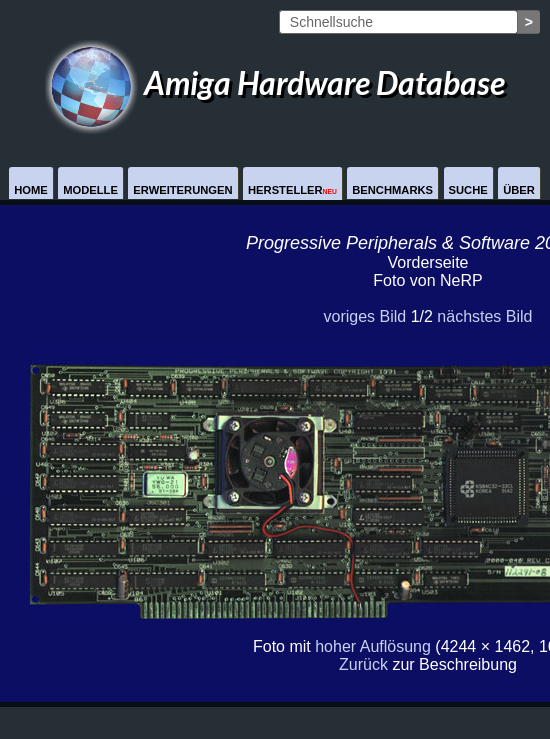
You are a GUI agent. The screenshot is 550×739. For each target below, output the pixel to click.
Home (31, 190)
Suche (468, 190)
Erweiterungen (182, 190)
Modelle (90, 190)
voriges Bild (364, 316)
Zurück (363, 664)
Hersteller (292, 190)
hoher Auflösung (373, 646)
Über (519, 190)
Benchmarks (392, 190)
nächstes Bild (484, 316)
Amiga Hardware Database (275, 82)
